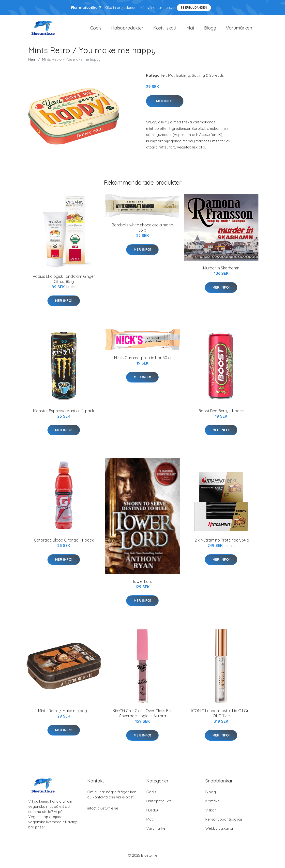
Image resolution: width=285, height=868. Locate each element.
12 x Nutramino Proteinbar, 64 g (221, 544)
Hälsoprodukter (127, 30)
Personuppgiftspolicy (224, 823)
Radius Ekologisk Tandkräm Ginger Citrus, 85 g (64, 283)
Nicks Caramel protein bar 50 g (142, 362)
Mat (190, 30)
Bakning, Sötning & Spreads (200, 80)
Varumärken (239, 30)
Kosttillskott (165, 30)
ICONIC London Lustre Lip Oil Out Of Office (221, 717)
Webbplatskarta (219, 832)
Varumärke (156, 832)
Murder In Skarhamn (221, 272)
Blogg (210, 30)
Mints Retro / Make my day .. (64, 715)
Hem (32, 64)
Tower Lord (142, 586)
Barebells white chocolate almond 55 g (142, 232)
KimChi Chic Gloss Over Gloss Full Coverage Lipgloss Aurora (142, 717)
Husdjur (153, 814)
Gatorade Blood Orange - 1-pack (64, 544)
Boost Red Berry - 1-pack (221, 415)
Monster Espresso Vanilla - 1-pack (64, 415)
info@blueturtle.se (103, 812)
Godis (96, 30)
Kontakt (212, 805)
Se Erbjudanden (194, 7)
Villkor (211, 814)
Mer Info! (165, 105)
